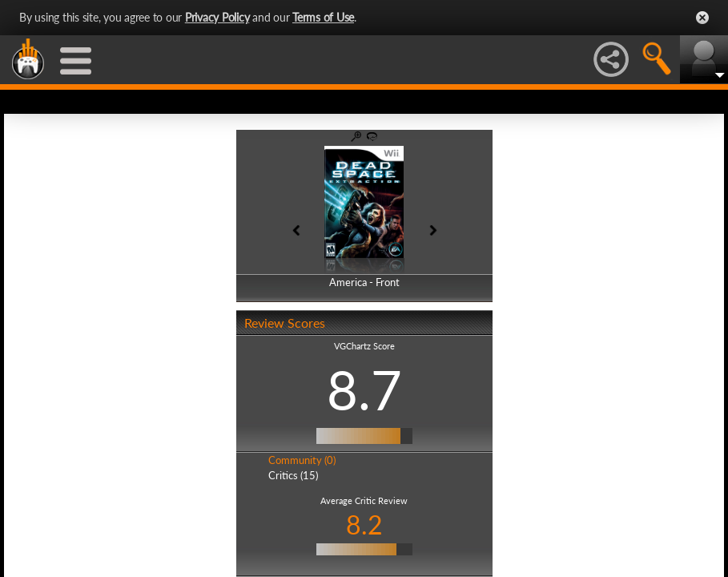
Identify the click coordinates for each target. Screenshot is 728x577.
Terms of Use (323, 17)
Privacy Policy (217, 17)
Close (702, 18)
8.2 (364, 525)
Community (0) (302, 460)
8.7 (364, 389)
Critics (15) (293, 475)
